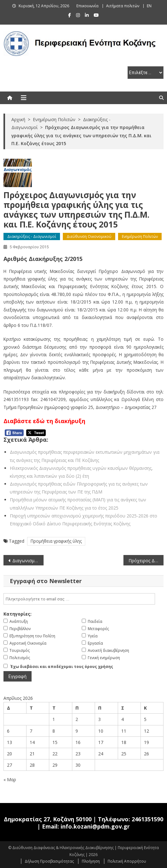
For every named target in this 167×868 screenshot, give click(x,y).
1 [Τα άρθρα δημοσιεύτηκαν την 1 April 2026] (54, 719)
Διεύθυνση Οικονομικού (89, 236)
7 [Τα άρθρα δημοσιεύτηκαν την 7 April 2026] (31, 731)
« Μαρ (10, 779)
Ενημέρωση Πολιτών (140, 236)
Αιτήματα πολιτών (123, 6)
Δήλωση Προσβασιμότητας (49, 861)
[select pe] (146, 73)
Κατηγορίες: (18, 614)
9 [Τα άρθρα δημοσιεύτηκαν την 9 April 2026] (77, 731)
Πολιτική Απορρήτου (127, 861)
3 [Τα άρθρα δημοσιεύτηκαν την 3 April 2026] (99, 719)
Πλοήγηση (91, 861)
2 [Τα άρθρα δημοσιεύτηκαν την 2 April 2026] (77, 719)
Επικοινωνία (87, 6)
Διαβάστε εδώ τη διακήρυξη (44, 421)
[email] (79, 599)
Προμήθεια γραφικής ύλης (56, 541)
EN (149, 6)
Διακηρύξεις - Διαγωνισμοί (32, 236)
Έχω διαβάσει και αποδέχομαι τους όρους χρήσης (62, 667)
